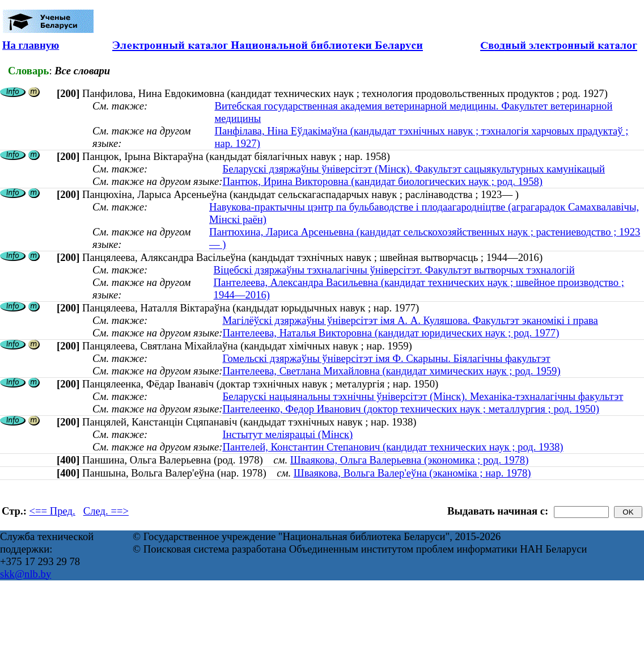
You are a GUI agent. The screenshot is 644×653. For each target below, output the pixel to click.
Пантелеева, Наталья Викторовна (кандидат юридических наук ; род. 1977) (391, 333)
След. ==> (106, 511)
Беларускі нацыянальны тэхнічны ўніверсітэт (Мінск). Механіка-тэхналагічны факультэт (423, 396)
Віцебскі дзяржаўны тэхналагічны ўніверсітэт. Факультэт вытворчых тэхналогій (394, 270)
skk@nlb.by (26, 574)
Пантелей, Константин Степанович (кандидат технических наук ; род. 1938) (393, 447)
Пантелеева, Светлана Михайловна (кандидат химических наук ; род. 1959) (391, 371)
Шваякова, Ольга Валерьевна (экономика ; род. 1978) (410, 460)
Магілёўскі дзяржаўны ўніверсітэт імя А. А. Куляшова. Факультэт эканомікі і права (410, 320)
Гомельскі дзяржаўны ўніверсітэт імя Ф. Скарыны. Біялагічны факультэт (386, 358)
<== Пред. (52, 511)
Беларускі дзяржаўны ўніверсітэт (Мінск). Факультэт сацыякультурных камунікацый (414, 169)
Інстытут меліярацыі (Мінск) (287, 434)
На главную (31, 45)
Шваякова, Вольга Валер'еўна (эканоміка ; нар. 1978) (412, 473)
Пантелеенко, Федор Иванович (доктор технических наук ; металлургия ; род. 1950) (410, 409)
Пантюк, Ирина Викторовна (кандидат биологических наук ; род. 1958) (382, 181)
